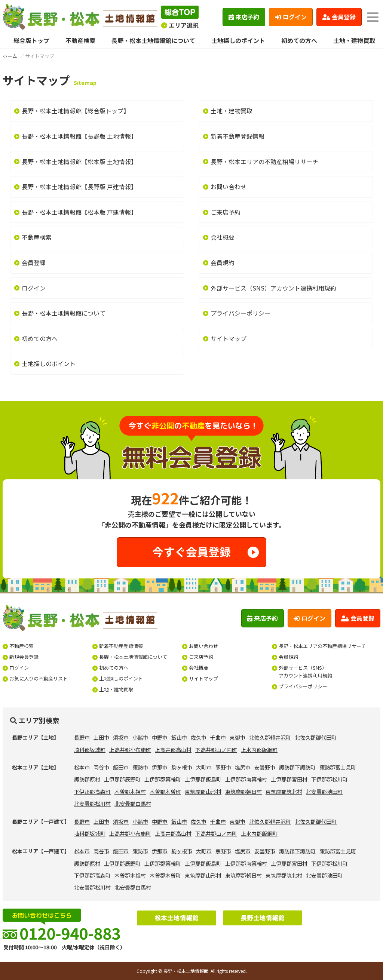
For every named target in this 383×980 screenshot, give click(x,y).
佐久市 (199, 737)
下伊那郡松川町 (330, 779)
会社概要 (223, 237)
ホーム (10, 56)
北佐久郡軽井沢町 (270, 737)
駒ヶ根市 (182, 767)
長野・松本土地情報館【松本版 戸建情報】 (79, 212)
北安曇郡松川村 (92, 804)
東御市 (238, 737)
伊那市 (160, 767)
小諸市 (140, 737)
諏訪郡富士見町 (338, 767)
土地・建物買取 (354, 40)
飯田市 (121, 767)
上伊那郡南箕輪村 (246, 779)
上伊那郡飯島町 (203, 779)
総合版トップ (31, 40)
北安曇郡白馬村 (133, 804)
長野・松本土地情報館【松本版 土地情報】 (79, 162)
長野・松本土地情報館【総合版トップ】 (76, 111)
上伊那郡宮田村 (289, 779)
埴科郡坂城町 (90, 750)
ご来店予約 (226, 212)
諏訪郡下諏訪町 (297, 767)
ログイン (291, 17)
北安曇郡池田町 (324, 792)
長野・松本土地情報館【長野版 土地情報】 (79, 136)
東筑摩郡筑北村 (284, 792)
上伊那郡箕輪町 (163, 779)
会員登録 (339, 17)
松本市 (82, 767)
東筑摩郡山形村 (203, 792)
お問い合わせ (229, 187)
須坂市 (121, 737)
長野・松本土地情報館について (153, 40)
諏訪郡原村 (87, 779)
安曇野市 (265, 767)
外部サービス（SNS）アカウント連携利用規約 (273, 288)
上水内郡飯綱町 (259, 750)
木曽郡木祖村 (130, 792)
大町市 (204, 767)
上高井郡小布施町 (130, 750)
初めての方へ (299, 40)
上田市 (101, 737)
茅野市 (223, 767)
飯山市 (179, 737)
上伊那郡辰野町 (122, 779)
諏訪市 (140, 767)
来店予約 (244, 17)
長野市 (82, 737)
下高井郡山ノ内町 (216, 750)
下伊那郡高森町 (92, 792)
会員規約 (223, 262)
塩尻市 (243, 767)
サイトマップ (229, 338)
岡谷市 (101, 767)
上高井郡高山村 (173, 750)
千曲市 (218, 737)
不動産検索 (80, 40)
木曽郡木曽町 (165, 792)
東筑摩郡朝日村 (243, 792)
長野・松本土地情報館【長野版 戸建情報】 (79, 187)
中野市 (160, 737)
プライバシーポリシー (240, 313)
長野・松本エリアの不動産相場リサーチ (264, 162)
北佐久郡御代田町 (316, 737)
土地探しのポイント (238, 40)
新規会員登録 (24, 657)
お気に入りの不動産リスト (39, 678)
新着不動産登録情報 (238, 136)
